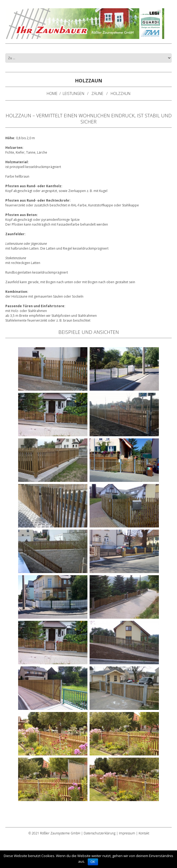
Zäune (97, 93)
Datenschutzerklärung (100, 833)
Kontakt (144, 833)
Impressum (127, 833)
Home (52, 93)
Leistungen (73, 93)
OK (93, 862)
